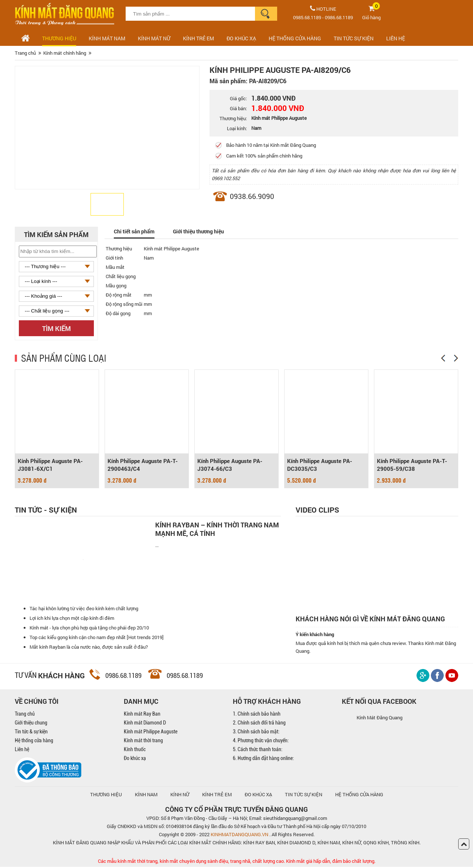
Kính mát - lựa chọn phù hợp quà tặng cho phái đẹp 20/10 (89, 629)
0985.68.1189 (307, 17)
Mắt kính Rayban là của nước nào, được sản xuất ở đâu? (89, 648)
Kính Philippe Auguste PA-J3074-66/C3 (230, 465)
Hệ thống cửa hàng (34, 742)
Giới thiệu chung (31, 724)
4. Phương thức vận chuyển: (261, 742)
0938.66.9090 (252, 196)
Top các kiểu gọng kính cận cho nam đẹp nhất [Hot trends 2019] (97, 638)
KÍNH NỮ (180, 796)
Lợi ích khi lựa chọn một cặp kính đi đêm (72, 619)
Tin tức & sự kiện (31, 733)
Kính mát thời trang (143, 742)
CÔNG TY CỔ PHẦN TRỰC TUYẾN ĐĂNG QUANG (236, 810)
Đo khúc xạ (135, 759)
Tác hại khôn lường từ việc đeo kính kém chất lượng (84, 609)
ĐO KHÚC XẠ (241, 38)
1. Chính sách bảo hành (257, 715)
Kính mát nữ (154, 38)
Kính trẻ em (198, 38)
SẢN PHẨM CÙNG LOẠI (64, 358)
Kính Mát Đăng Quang (380, 719)
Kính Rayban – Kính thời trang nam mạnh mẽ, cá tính (217, 529)
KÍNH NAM (146, 796)
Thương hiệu (59, 38)
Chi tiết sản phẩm (135, 232)
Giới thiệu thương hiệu (203, 232)
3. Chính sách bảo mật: (256, 733)
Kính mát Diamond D (145, 724)
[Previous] (443, 358)
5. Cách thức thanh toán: (258, 750)
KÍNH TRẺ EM (217, 796)
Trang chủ (25, 715)
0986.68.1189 (339, 17)
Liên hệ (22, 750)
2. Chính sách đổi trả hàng (259, 724)
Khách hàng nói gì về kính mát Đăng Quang (370, 620)
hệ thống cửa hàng (359, 796)
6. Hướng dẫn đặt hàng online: (263, 759)
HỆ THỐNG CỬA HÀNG (295, 38)
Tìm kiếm (57, 328)
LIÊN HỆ (396, 38)
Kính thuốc (135, 750)
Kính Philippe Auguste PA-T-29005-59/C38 (412, 465)
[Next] (456, 358)
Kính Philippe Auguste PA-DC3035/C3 (320, 465)
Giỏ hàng (371, 17)
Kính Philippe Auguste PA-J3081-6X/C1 (50, 465)
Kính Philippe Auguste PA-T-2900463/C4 (143, 465)
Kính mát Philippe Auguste (151, 733)
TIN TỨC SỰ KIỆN (354, 38)
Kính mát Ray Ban (142, 715)
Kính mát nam (107, 38)
